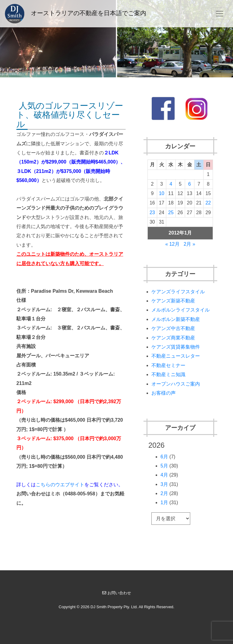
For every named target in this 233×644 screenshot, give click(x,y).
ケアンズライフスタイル (178, 292)
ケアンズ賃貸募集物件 (176, 347)
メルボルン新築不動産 (176, 319)
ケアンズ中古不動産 (173, 328)
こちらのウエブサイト (60, 485)
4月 (164, 475)
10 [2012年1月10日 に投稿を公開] (162, 193)
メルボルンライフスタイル (181, 310)
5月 (164, 466)
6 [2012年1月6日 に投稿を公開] (189, 184)
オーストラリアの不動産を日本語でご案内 (76, 14)
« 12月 (172, 244)
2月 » (189, 244)
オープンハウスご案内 (176, 384)
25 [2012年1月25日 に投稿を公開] (171, 212)
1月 (164, 502)
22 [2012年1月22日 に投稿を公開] (208, 203)
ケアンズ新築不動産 (173, 301)
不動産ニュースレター (176, 356)
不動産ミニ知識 (168, 374)
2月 (164, 493)
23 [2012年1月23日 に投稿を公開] (152, 212)
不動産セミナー (168, 365)
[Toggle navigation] (220, 14)
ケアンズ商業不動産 (173, 338)
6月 (164, 457)
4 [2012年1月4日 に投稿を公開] (171, 184)
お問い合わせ (117, 593)
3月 (164, 484)
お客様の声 (164, 393)
